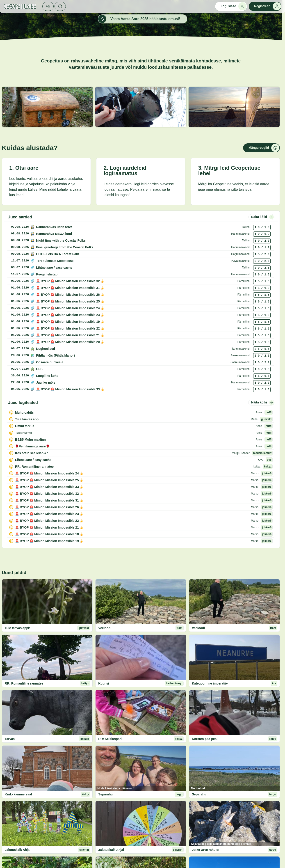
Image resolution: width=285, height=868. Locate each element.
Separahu (105, 794)
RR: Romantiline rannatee (24, 683)
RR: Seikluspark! (111, 739)
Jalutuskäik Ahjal (18, 850)
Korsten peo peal (205, 739)
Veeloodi (105, 628)
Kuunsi (104, 683)
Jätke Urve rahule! (206, 850)
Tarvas (10, 739)
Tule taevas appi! (17, 628)
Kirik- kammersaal (18, 794)
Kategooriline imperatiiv (210, 683)
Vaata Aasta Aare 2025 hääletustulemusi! (139, 19)
